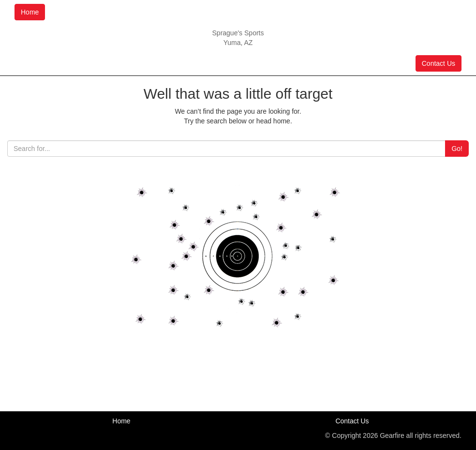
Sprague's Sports (238, 33)
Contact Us (439, 63)
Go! (457, 149)
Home (30, 12)
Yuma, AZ (238, 43)
